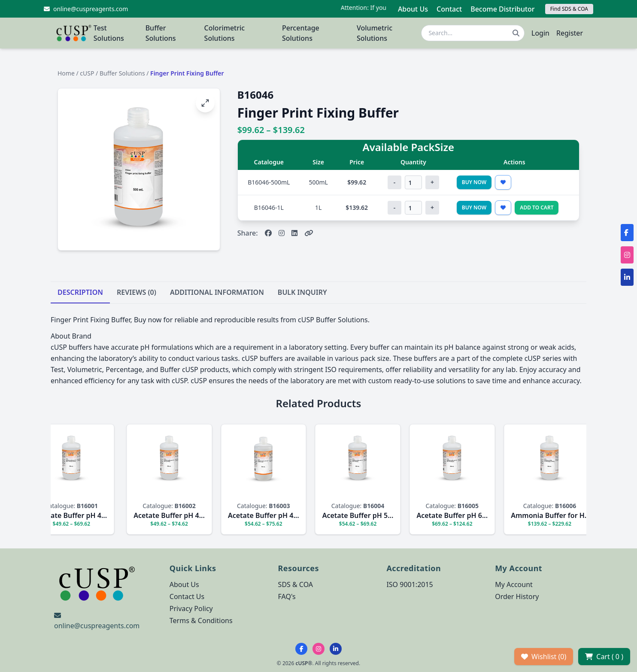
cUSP (87, 73)
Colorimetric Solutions (225, 33)
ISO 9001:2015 (409, 584)
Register (570, 33)
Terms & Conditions (201, 621)
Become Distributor (502, 9)
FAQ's (287, 596)
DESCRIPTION (80, 292)
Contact (449, 9)
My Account (514, 584)
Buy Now (474, 182)
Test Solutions (109, 33)
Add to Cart (537, 207)
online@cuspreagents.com (97, 626)
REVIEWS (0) (136, 292)
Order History (517, 596)
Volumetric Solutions (375, 33)
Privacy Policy (191, 608)
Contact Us (187, 596)
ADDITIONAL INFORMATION (217, 292)
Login (540, 33)
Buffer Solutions (161, 33)
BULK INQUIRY (302, 292)
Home (66, 73)
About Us (413, 9)
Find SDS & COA (569, 9)
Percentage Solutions (301, 33)
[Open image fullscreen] (205, 103)
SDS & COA (296, 584)
